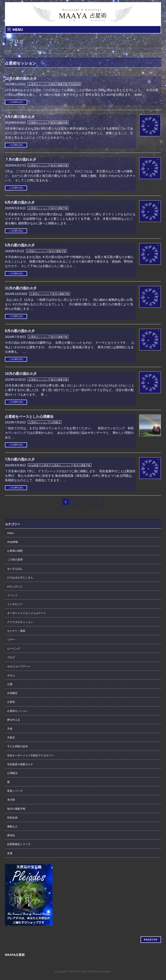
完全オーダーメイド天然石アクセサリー (30, 755)
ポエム (11, 675)
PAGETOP (151, 940)
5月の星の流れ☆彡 (20, 245)
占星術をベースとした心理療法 (29, 417)
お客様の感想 (15, 551)
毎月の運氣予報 (59, 84)
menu (10, 533)
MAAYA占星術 (78, 972)
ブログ (11, 657)
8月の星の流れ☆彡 (20, 331)
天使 (10, 729)
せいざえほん (15, 569)
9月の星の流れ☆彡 (20, 117)
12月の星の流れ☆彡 (21, 78)
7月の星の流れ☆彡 (20, 459)
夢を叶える (14, 720)
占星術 (45, 465)
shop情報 (34, 465)
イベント (12, 595)
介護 (10, 684)
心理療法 (56, 422)
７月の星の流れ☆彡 (21, 159)
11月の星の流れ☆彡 (21, 288)
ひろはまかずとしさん (20, 578)
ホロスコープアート (19, 667)
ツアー (11, 640)
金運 (10, 853)
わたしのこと (15, 586)
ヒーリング (14, 649)
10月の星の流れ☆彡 (21, 374)
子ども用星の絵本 (18, 746)
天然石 (11, 738)
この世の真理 (15, 560)
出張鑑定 (12, 693)
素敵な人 (12, 826)
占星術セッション (38, 84)
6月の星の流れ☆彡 (20, 202)
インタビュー (15, 604)
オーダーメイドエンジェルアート (27, 613)
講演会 (11, 835)
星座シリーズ (15, 791)
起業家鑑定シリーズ (19, 844)
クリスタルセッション (20, 622)
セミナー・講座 (16, 631)
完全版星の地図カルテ (20, 764)
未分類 (11, 800)
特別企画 (75, 84)
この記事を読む (16, 102)
